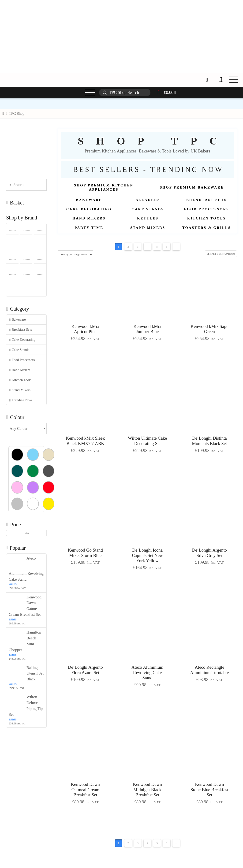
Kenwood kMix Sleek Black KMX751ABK (85, 441)
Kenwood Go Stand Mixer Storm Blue (85, 553)
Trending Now (21, 400)
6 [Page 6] (167, 247)
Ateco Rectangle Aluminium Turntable (209, 670)
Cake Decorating (22, 340)
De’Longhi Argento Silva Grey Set (210, 553)
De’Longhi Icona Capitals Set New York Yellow (147, 555)
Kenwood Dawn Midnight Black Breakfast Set (147, 790)
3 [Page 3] (138, 247)
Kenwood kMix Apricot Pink (85, 329)
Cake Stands (19, 350)
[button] (221, 80)
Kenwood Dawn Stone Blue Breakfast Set (209, 790)
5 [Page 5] (157, 247)
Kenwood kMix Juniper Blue (147, 329)
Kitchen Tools (20, 380)
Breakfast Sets (21, 330)
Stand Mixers (20, 390)
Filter (26, 533)
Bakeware (18, 320)
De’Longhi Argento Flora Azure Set (85, 670)
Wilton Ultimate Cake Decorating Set (148, 441)
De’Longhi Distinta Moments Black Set (209, 441)
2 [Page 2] (128, 247)
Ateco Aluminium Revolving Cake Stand (147, 672)
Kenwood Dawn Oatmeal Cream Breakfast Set (86, 790)
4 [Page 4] (148, 247)
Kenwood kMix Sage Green (209, 329)
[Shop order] (75, 254)
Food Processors (22, 360)
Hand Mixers (20, 370)
